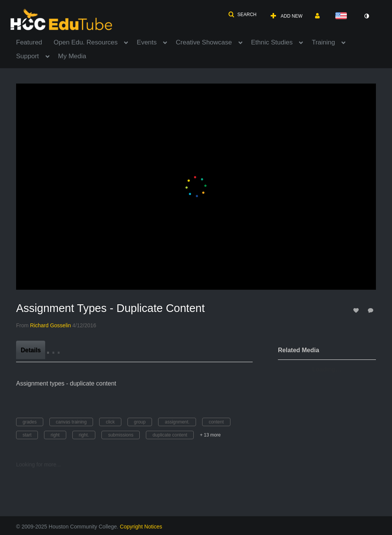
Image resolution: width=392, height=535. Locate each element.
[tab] (31, 350)
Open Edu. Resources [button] (86, 42)
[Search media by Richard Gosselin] (51, 325)
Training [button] (323, 42)
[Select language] (343, 16)
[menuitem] (35, 42)
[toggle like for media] (357, 310)
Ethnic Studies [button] (272, 42)
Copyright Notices (141, 527)
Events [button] (147, 42)
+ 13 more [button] (210, 435)
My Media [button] (72, 56)
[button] (242, 15)
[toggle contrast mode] (366, 16)
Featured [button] (29, 42)
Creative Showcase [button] (204, 42)
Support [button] (28, 56)
